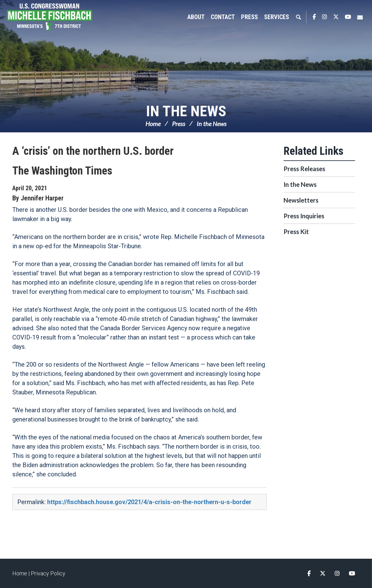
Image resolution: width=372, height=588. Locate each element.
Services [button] (277, 17)
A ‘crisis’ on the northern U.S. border (93, 151)
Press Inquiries (304, 216)
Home (153, 124)
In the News (186, 111)
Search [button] (298, 17)
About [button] (196, 17)
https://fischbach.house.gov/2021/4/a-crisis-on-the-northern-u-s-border (149, 502)
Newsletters (301, 200)
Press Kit (296, 232)
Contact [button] (223, 17)
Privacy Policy (48, 573)
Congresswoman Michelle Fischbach (57, 17)
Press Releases (304, 169)
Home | (22, 573)
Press (179, 124)
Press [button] (249, 17)
